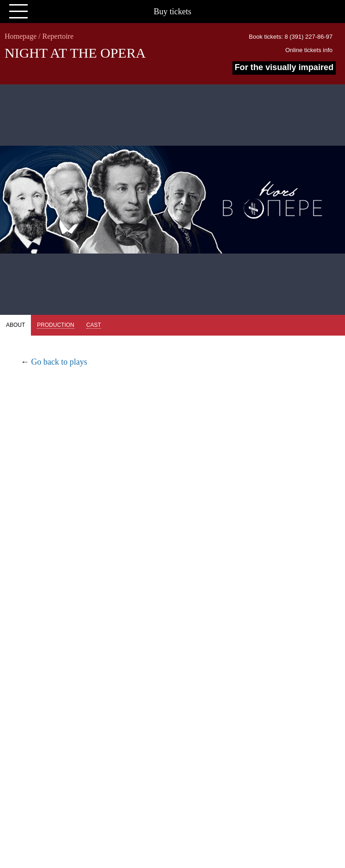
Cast (94, 325)
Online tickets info (309, 50)
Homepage (21, 36)
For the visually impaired (284, 67)
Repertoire (58, 36)
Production (56, 325)
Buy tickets (172, 12)
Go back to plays (59, 362)
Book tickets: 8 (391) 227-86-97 (291, 37)
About (15, 325)
